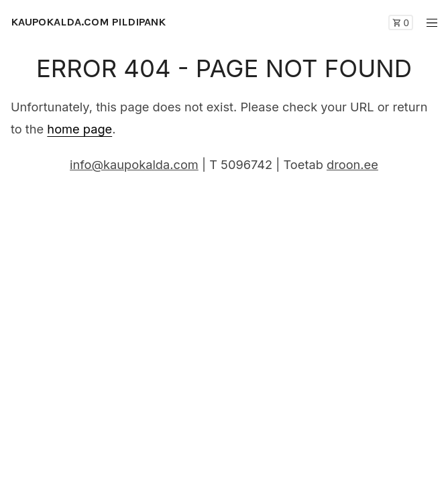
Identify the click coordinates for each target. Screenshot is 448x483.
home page (79, 129)
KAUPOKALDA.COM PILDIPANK (88, 22)
